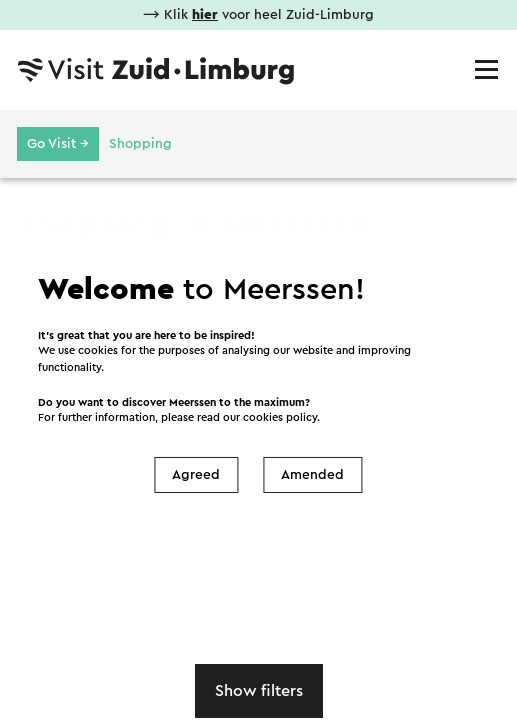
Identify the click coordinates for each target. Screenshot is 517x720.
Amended (312, 475)
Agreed (196, 475)
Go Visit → (58, 144)
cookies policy (280, 417)
